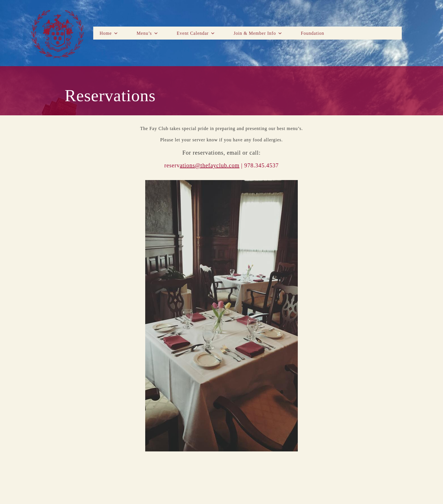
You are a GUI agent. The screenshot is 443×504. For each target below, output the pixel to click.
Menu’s (148, 33)
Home (109, 33)
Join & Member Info (258, 33)
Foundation (313, 33)
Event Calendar (196, 33)
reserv (198, 165)
